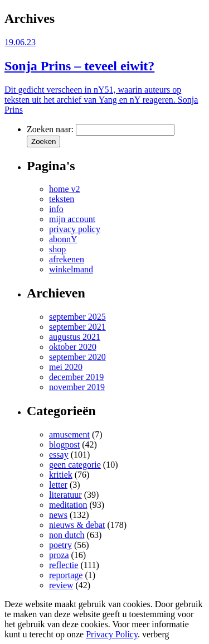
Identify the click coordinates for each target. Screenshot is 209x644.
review (61, 585)
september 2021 (77, 327)
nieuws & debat (77, 525)
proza (59, 555)
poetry (60, 545)
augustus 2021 (75, 337)
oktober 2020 (73, 347)
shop (57, 249)
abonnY (63, 239)
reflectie (64, 565)
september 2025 (77, 317)
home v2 (65, 189)
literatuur (65, 495)
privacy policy (75, 229)
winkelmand (71, 269)
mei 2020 (66, 367)
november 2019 (77, 387)
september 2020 (77, 357)
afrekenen (67, 259)
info (56, 209)
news (58, 515)
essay (59, 455)
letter (58, 485)
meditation (68, 505)
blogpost (64, 444)
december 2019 (76, 377)
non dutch (67, 535)
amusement (69, 434)
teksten (62, 199)
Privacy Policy (112, 634)
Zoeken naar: (50, 129)
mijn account (72, 219)
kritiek (61, 475)
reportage (66, 575)
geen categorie (75, 465)
